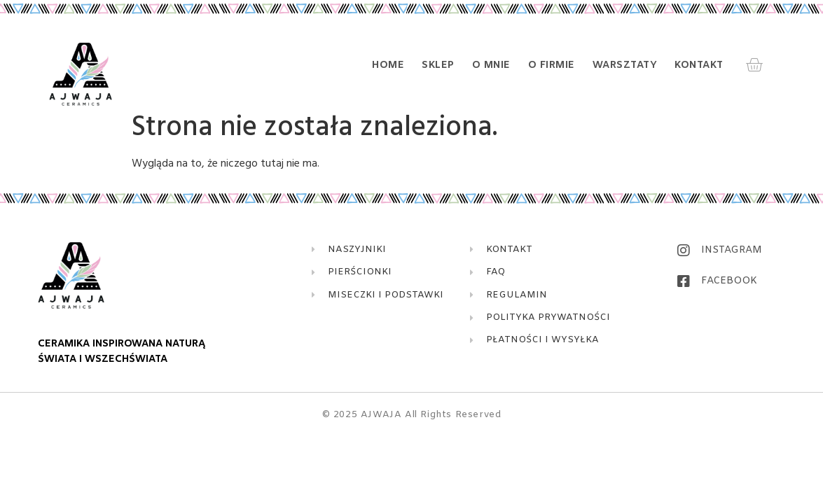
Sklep (438, 66)
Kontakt (699, 66)
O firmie (552, 66)
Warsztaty (625, 66)
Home (388, 66)
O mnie (491, 66)
